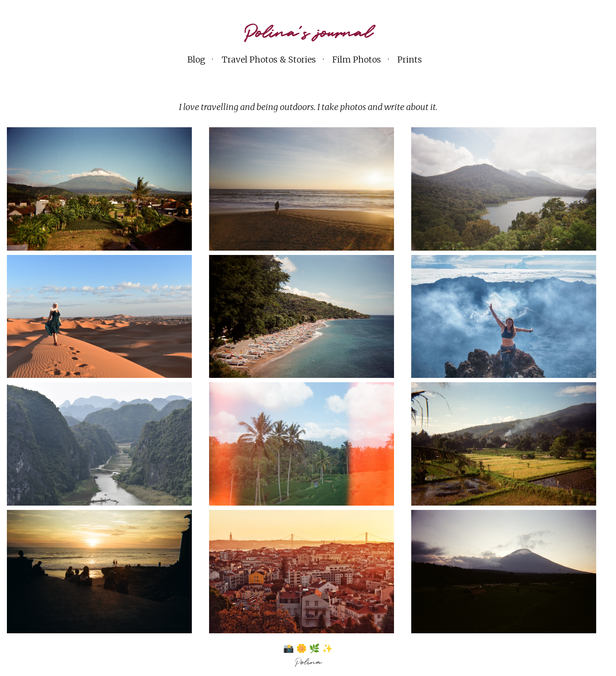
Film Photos (357, 60)
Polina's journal (308, 33)
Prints (410, 60)
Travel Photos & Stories (269, 60)
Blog (196, 60)
